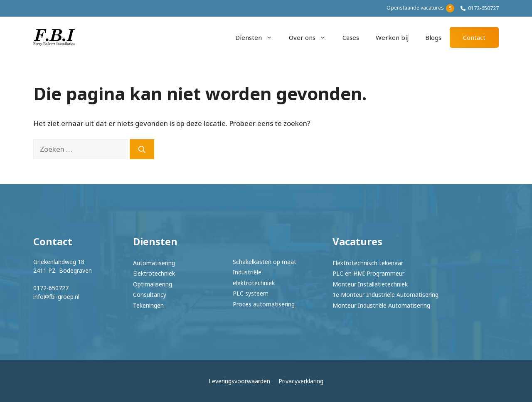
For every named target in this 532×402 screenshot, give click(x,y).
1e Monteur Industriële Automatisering (385, 295)
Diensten (258, 37)
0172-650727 (483, 8)
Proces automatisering (264, 304)
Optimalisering (153, 284)
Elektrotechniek (154, 273)
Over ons (312, 37)
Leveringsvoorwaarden (239, 381)
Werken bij (392, 37)
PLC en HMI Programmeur (368, 273)
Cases (351, 37)
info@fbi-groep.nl (56, 297)
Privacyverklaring (301, 381)
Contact (474, 37)
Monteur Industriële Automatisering (381, 305)
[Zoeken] (142, 149)
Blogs (433, 37)
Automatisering (154, 263)
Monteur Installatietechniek (370, 284)
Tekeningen (148, 305)
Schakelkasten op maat (265, 262)
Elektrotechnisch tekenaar (368, 263)
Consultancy (150, 295)
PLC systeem (251, 293)
